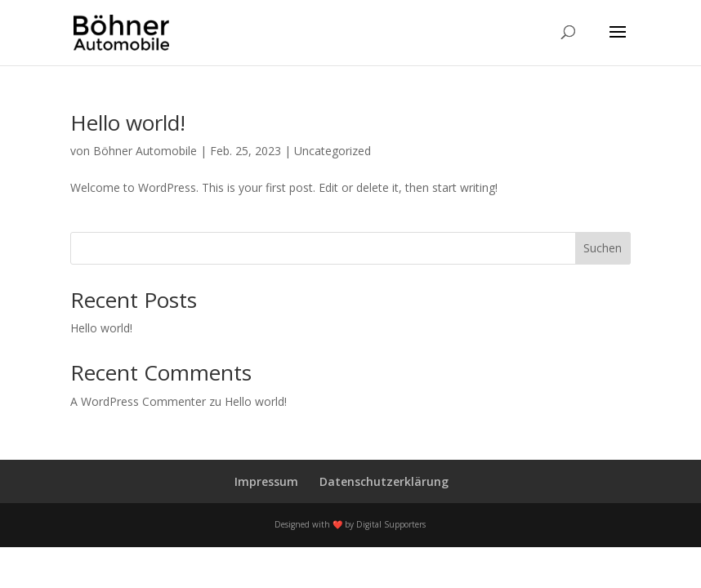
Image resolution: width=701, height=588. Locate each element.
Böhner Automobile (145, 151)
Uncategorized (333, 151)
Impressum (266, 481)
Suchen (603, 248)
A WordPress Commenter (138, 401)
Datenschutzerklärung (384, 481)
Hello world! (128, 122)
